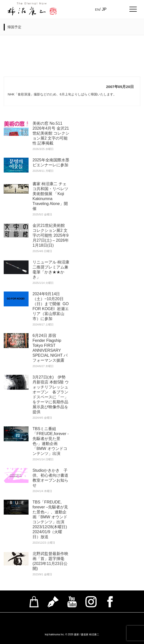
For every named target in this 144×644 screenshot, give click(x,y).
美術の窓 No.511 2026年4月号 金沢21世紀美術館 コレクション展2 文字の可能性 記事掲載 (51, 133)
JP (104, 9)
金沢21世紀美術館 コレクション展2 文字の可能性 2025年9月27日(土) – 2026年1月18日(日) (51, 235)
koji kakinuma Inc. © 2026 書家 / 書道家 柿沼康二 (72, 634)
